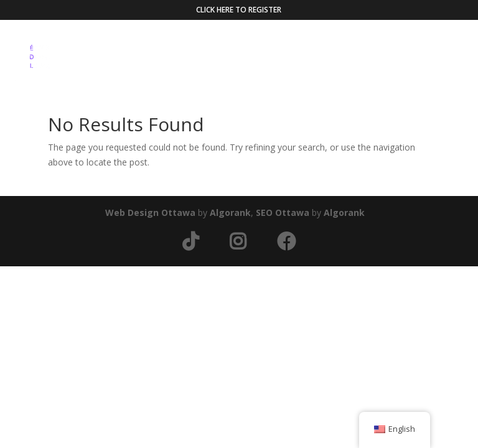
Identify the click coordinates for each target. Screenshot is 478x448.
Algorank (230, 212)
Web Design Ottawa (150, 212)
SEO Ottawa (283, 212)
